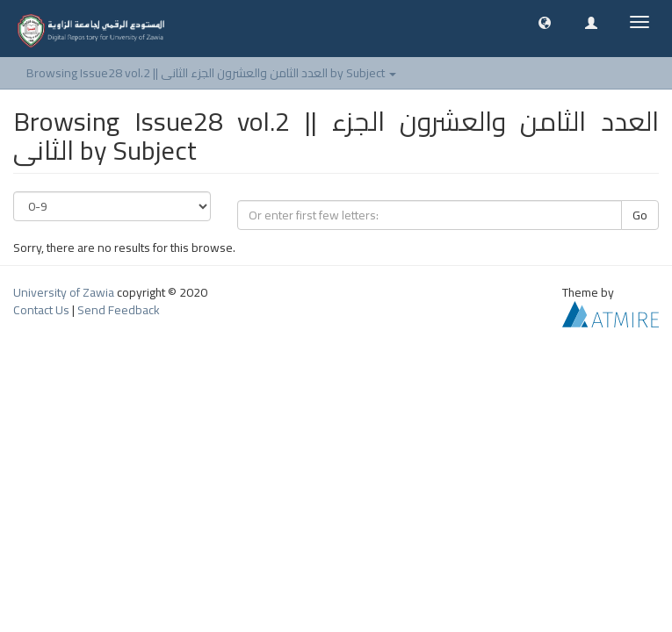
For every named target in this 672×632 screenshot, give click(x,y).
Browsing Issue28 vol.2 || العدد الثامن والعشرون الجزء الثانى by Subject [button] (211, 73)
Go (640, 215)
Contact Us (41, 310)
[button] (545, 22)
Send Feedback (119, 310)
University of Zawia (64, 292)
